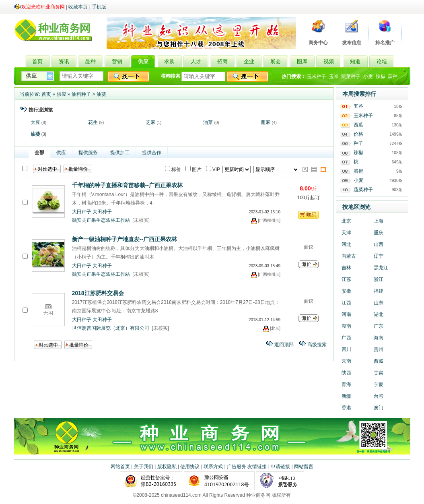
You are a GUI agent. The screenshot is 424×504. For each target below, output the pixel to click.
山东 (379, 303)
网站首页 (120, 467)
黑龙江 (381, 268)
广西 (346, 338)
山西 (379, 244)
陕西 (346, 373)
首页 (46, 94)
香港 (346, 408)
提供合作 (152, 153)
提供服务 (88, 153)
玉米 (334, 76)
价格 (358, 134)
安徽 (346, 291)
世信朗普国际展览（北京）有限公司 (111, 328)
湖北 (379, 314)
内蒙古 (349, 256)
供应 (62, 94)
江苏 (346, 279)
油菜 (208, 122)
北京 (346, 221)
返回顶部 (284, 345)
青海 (346, 384)
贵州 (379, 349)
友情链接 (257, 467)
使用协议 (190, 467)
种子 (358, 143)
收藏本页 (78, 7)
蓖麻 (266, 122)
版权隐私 (167, 467)
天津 (346, 233)
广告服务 (237, 467)
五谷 (358, 106)
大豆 (35, 122)
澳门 (379, 408)
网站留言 (304, 467)
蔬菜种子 (351, 76)
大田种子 (82, 212)
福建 (379, 291)
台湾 (379, 396)
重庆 (379, 233)
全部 (39, 153)
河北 (346, 244)
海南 (379, 338)
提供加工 (120, 153)
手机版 (99, 7)
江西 (346, 303)
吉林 (346, 268)
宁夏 (379, 384)
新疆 (346, 396)
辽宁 (379, 256)
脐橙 (358, 171)
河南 (346, 314)
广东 (379, 326)
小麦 (368, 76)
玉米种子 (317, 76)
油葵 (101, 94)
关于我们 (144, 467)
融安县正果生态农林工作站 (101, 220)
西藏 (379, 361)
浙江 (379, 279)
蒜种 (393, 76)
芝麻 (150, 122)
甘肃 (379, 373)
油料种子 (81, 94)
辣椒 (381, 76)
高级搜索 (317, 345)
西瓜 (358, 125)
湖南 (346, 326)
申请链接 (280, 467)
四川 (346, 349)
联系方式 (213, 467)
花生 (93, 122)
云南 (346, 361)
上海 (379, 221)
